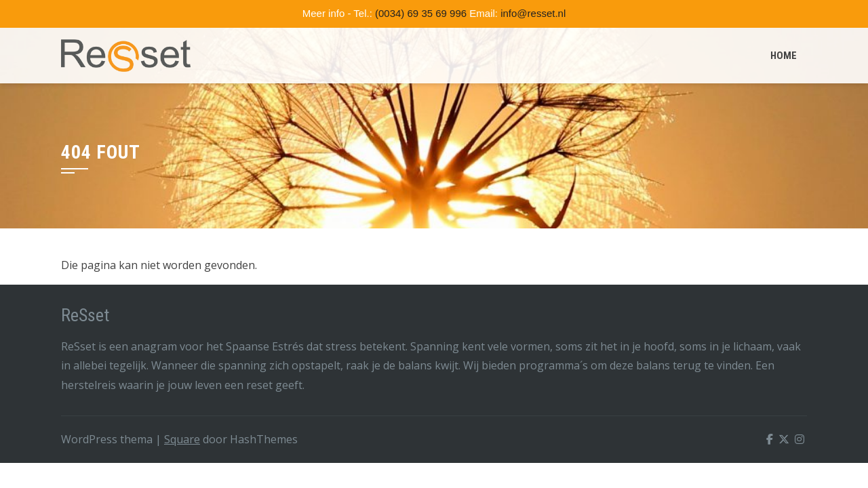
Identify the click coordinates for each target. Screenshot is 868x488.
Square (182, 439)
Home (784, 56)
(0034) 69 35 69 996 (421, 13)
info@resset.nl (533, 13)
